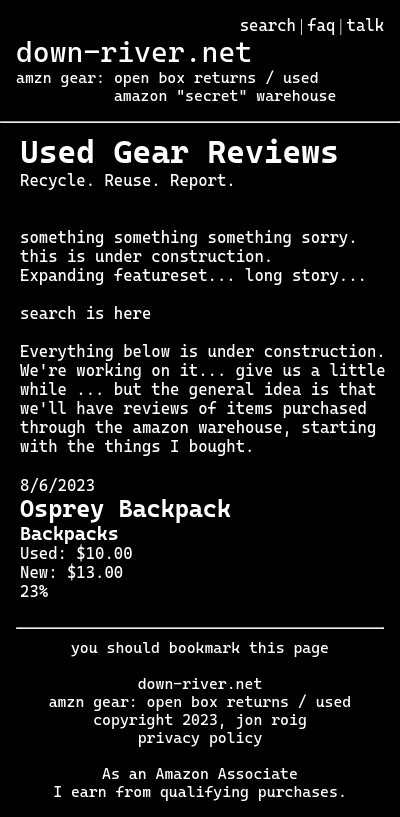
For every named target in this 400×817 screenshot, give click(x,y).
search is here (85, 313)
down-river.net (134, 52)
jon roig (271, 720)
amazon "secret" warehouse (225, 96)
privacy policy (200, 738)
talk (366, 25)
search (268, 25)
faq (321, 25)
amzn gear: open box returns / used (167, 78)
